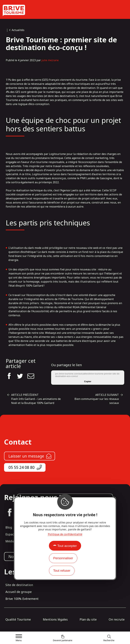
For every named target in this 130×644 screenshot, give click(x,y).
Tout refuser (62, 571)
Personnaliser (63, 558)
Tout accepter (67, 546)
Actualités (18, 30)
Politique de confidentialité (65, 534)
